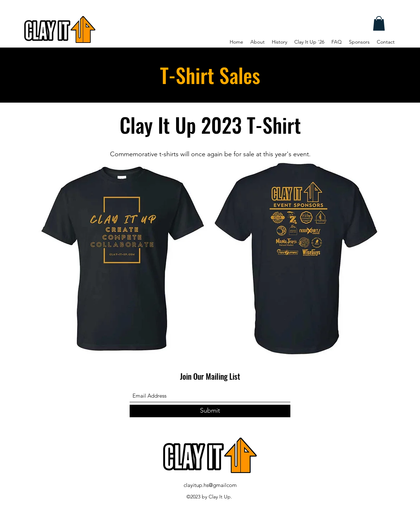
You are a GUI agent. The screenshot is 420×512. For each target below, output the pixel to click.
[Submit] (210, 411)
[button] (379, 23)
